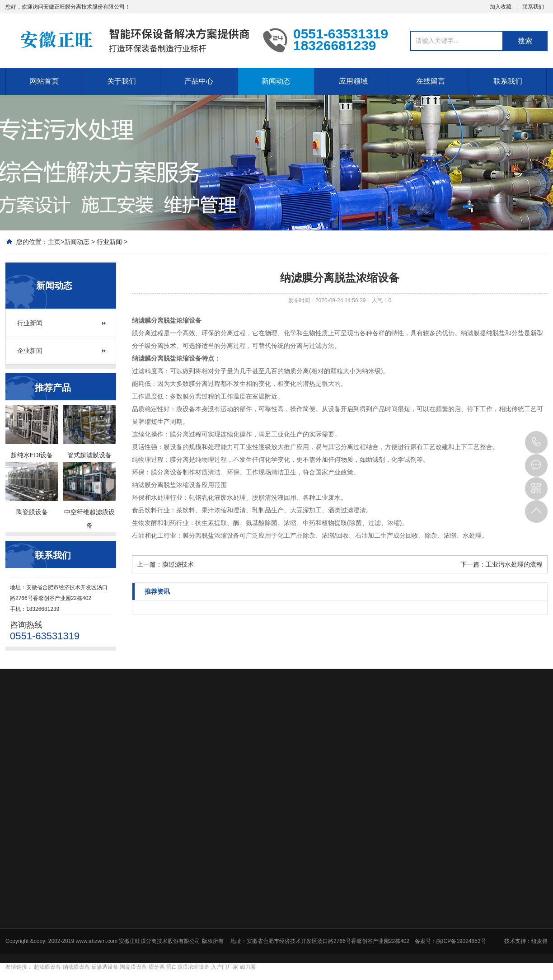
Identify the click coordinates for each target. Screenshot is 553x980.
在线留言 (431, 81)
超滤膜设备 (47, 967)
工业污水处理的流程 (514, 564)
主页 (54, 242)
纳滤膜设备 (76, 967)
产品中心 (199, 81)
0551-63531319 (536, 442)
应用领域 (353, 81)
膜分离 (157, 967)
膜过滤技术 (178, 564)
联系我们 (533, 7)
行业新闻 (109, 242)
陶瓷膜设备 (133, 967)
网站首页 (44, 81)
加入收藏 (501, 7)
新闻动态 (276, 81)
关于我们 (122, 81)
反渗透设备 (105, 967)
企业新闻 (30, 351)
